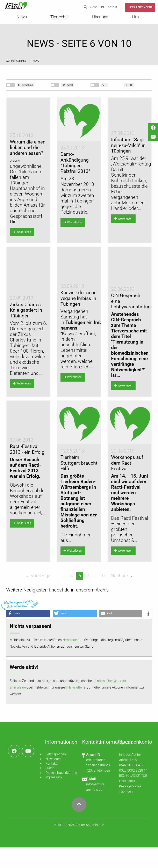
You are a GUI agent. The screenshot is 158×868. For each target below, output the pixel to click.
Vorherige (40, 596)
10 (102, 596)
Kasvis (69, 357)
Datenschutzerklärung (61, 793)
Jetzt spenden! (140, 7)
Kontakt (51, 784)
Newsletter (70, 660)
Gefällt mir (26, 85)
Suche (50, 789)
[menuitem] (22, 18)
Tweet (68, 85)
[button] (28, 634)
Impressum (54, 798)
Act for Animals (16, 61)
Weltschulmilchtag (132, 179)
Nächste (120, 596)
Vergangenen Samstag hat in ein (84, 346)
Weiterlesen (22, 244)
